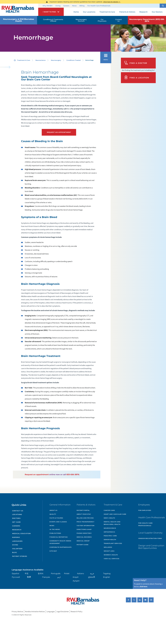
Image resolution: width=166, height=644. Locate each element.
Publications (55, 533)
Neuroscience (40, 60)
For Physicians (102, 20)
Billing (82, 6)
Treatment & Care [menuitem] (107, 12)
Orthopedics (109, 532)
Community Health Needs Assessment (60, 542)
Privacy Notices (17, 612)
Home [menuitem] (76, 12)
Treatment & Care (24, 60)
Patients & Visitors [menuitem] (127, 12)
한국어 (41, 573)
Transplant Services (113, 543)
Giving (58, 6)
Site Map (53, 551)
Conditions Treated (74, 60)
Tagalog (107, 573)
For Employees (145, 510)
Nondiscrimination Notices (35, 612)
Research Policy (76, 612)
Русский (16, 577)
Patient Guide (83, 545)
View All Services (112, 559)
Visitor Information (86, 526)
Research (17, 530)
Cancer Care (109, 510)
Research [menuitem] (144, 12)
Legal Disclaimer (63, 612)
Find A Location (137, 78)
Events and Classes (58, 522)
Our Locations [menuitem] (89, 12)
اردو (59, 577)
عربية (92, 573)
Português (56, 573)
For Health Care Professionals (99, 6)
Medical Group (83, 541)
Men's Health (109, 518)
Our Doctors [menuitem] (157, 12)
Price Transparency (86, 522)
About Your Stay (84, 514)
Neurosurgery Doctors (81, 20)
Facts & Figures (56, 518)
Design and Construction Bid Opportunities (151, 547)
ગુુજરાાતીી (91, 577)
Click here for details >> (112, 2)
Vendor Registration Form (150, 538)
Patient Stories (20, 556)
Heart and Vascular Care (115, 514)
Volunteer (17, 549)
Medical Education (21, 533)
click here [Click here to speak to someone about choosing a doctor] (143, 587)
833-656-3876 (73, 474)
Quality (53, 514)
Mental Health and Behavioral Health (112, 523)
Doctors (16, 518)
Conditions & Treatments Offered (53, 20)
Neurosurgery (56, 60)
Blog (15, 552)
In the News (55, 529)
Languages (17, 541)
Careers (66, 6)
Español (16, 573)
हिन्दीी (29, 577)
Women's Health (111, 555)
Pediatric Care (110, 536)
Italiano (81, 573)
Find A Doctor (136, 63)
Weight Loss (109, 551)
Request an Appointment (59, 132)
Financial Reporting (59, 537)
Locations (17, 514)
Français (46, 577)
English (107, 577)
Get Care (16, 522)
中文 (27, 573)
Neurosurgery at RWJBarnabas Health (19, 20)
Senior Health (110, 540)
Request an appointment (37, 474)
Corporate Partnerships (61, 547)
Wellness (108, 547)
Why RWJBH (48, 6)
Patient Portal (83, 510)
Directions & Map (84, 529)
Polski (67, 573)
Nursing (16, 537)
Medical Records (84, 537)
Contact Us (119, 20)
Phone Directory (84, 533)
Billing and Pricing (85, 518)
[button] (163, 6)
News (74, 6)
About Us (53, 510)
